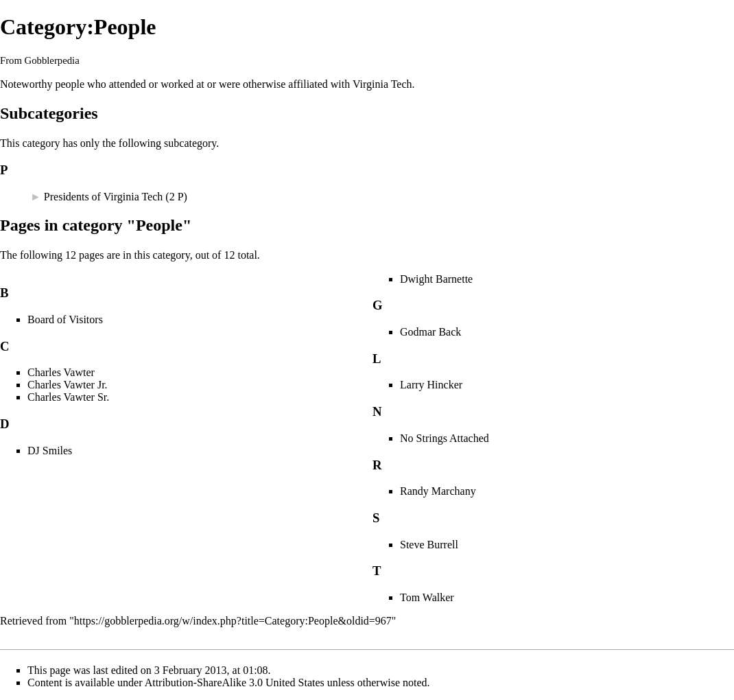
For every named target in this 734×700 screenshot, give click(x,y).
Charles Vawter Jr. (68, 385)
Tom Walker (427, 597)
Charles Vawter (61, 372)
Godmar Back (430, 332)
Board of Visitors (65, 319)
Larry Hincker (431, 385)
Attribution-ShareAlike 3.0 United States (235, 682)
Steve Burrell (429, 545)
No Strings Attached (445, 438)
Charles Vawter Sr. (68, 397)
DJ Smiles (50, 451)
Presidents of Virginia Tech (103, 197)
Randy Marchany (438, 491)
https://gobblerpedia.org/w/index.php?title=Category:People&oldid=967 (233, 621)
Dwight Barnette (436, 279)
